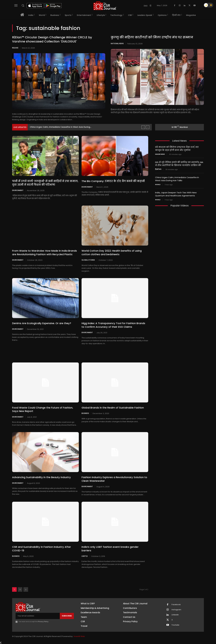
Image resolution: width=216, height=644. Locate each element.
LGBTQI (85, 556)
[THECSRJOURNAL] (105, 6)
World (158, 184)
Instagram (176, 610)
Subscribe (67, 616)
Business (85, 413)
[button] (23, 5)
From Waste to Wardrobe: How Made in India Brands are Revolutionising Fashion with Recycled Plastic (44, 252)
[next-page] (26, 589)
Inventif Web (79, 636)
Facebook (176, 605)
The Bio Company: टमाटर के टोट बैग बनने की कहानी (113, 181)
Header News (160, 154)
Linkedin (175, 615)
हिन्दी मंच (158, 169)
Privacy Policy (43, 622)
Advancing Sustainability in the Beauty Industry (41, 477)
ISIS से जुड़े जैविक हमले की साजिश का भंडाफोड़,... (52, 127)
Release (15, 48)
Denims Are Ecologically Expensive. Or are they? (41, 323)
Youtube (175, 625)
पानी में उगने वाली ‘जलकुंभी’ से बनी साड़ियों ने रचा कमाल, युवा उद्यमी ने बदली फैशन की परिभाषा (45, 183)
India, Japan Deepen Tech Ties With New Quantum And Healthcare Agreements (176, 193)
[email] (38, 616)
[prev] (143, 127)
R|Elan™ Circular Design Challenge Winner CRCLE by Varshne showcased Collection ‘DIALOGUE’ (52, 39)
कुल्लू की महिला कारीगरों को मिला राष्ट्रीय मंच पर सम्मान (152, 37)
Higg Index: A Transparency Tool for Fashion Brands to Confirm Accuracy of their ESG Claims (113, 325)
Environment (18, 190)
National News (117, 43)
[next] (148, 127)
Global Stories (88, 260)
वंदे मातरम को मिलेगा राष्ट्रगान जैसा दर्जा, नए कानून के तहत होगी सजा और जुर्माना (177, 148)
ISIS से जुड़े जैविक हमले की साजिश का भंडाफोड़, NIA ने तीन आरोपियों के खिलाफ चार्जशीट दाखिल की (179, 163)
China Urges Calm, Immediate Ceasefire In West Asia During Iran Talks (177, 178)
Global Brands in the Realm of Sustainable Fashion (113, 408)
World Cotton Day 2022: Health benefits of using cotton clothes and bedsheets (112, 252)
